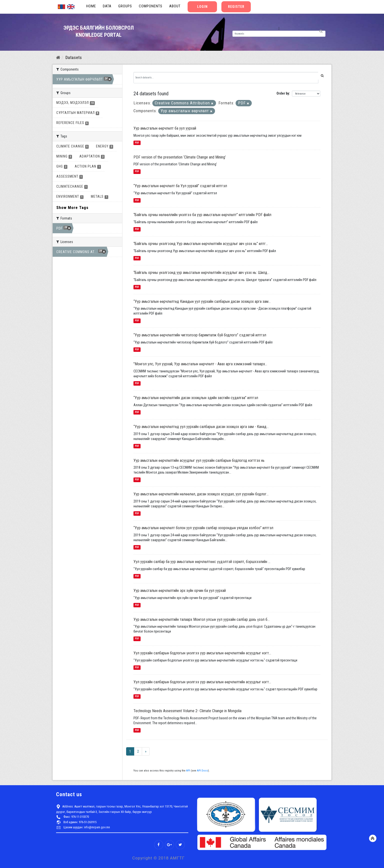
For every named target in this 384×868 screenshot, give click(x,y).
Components (151, 6)
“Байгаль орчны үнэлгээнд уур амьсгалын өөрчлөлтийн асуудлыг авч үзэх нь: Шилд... (201, 273)
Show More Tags (72, 208)
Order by (283, 93)
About (175, 6)
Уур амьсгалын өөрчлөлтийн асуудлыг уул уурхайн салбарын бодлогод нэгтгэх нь (199, 460)
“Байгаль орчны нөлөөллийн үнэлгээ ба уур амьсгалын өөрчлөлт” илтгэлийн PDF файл (202, 215)
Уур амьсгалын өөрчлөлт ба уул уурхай (165, 128)
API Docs (202, 771)
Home (91, 6)
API (188, 771)
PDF (137, 143)
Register (236, 7)
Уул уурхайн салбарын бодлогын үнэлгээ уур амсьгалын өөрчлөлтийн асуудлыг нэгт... (202, 653)
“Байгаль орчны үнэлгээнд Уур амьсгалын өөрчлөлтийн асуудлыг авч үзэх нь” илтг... (201, 244)
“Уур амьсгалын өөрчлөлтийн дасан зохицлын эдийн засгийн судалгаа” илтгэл (196, 398)
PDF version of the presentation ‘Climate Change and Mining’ (180, 157)
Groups (125, 6)
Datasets (74, 57)
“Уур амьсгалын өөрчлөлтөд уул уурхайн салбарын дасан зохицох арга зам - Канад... (201, 427)
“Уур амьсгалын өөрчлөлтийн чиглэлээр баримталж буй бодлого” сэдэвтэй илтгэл (200, 335)
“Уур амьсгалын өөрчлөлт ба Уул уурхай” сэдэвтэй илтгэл (180, 186)
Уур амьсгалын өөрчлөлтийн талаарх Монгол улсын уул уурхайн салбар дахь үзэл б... (202, 619)
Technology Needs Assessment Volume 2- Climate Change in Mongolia (187, 711)
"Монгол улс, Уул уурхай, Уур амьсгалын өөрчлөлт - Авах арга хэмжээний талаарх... (200, 364)
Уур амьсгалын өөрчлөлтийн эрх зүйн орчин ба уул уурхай (180, 591)
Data (107, 6)
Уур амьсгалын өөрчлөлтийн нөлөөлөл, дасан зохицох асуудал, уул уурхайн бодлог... (201, 494)
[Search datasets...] (226, 78)
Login (202, 7)
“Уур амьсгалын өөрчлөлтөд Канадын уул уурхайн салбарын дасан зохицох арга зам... (202, 301)
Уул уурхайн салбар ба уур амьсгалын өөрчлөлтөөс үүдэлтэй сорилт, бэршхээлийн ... (202, 562)
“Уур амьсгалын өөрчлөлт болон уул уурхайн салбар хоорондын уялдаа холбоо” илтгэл (203, 528)
